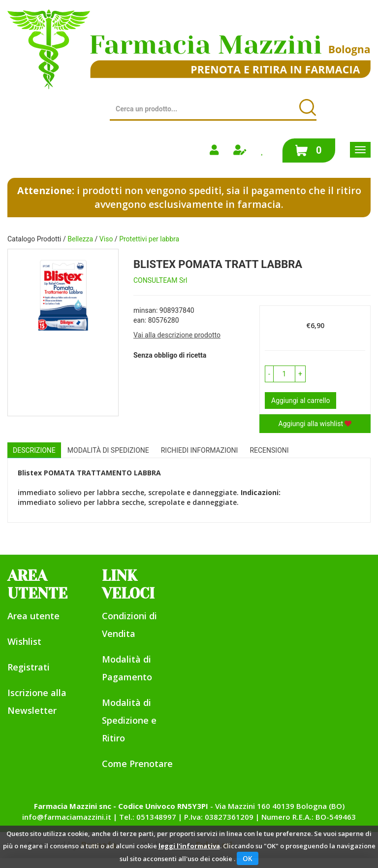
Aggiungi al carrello (300, 401)
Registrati (29, 667)
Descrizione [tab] (34, 450)
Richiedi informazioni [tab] (200, 450)
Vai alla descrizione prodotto (177, 335)
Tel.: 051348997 (148, 817)
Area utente (33, 616)
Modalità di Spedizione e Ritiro (129, 720)
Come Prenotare (137, 764)
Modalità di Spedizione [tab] (108, 450)
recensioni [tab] (269, 450)
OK (248, 858)
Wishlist (24, 641)
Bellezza (80, 239)
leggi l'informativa (189, 846)
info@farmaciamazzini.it (67, 817)
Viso (106, 239)
